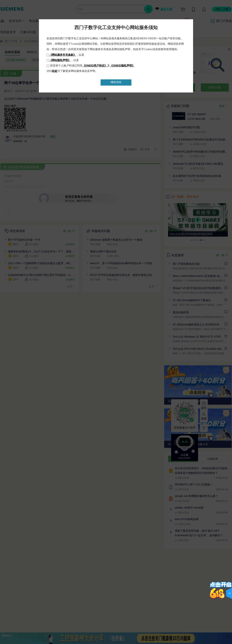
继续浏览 (116, 82)
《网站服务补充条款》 (63, 55)
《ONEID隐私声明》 (122, 66)
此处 (55, 71)
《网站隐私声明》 (60, 60)
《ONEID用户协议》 (95, 66)
